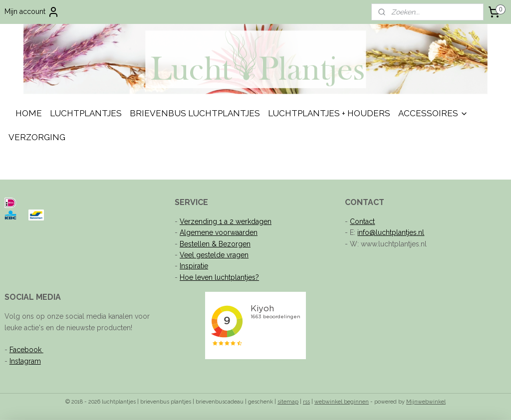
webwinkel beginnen (342, 402)
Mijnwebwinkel (426, 402)
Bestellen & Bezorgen (215, 244)
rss (306, 402)
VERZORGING (37, 137)
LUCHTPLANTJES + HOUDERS (329, 113)
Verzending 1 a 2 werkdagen (226, 221)
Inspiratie (194, 266)
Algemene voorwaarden (219, 232)
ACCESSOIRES (433, 113)
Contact (362, 221)
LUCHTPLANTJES (86, 113)
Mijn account (32, 12)
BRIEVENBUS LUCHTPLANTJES (195, 113)
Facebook (26, 350)
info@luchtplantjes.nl (391, 232)
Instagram (25, 361)
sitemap (288, 402)
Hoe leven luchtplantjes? (219, 277)
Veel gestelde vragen (214, 255)
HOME (29, 113)
